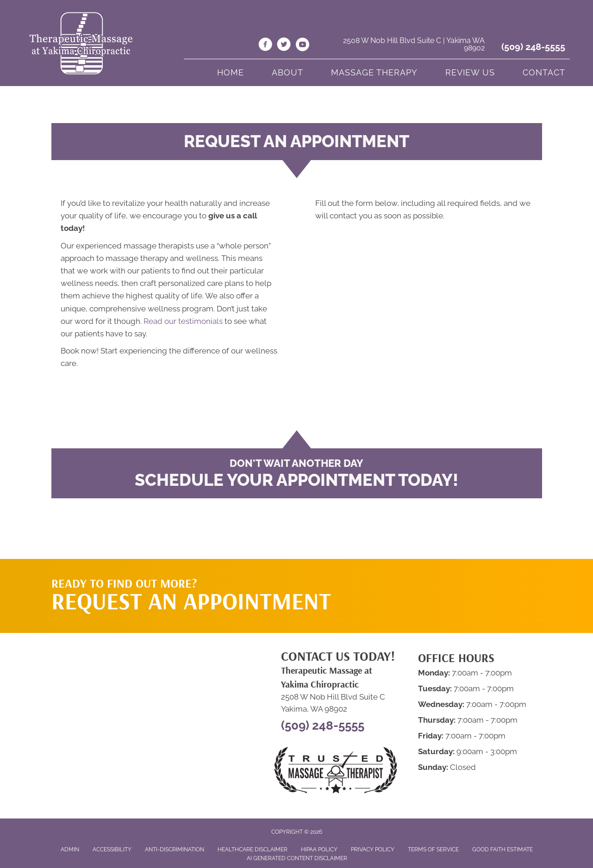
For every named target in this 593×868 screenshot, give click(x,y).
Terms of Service (433, 849)
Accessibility (112, 849)
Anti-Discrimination (175, 849)
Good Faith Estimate (502, 849)
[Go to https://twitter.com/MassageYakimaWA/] (284, 46)
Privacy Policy (373, 849)
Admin (70, 849)
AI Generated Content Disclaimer (297, 858)
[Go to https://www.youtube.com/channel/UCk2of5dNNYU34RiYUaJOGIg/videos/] (302, 46)
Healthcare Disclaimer (253, 849)
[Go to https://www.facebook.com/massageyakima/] (265, 46)
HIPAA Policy (319, 849)
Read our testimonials (183, 321)
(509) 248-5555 (533, 47)
